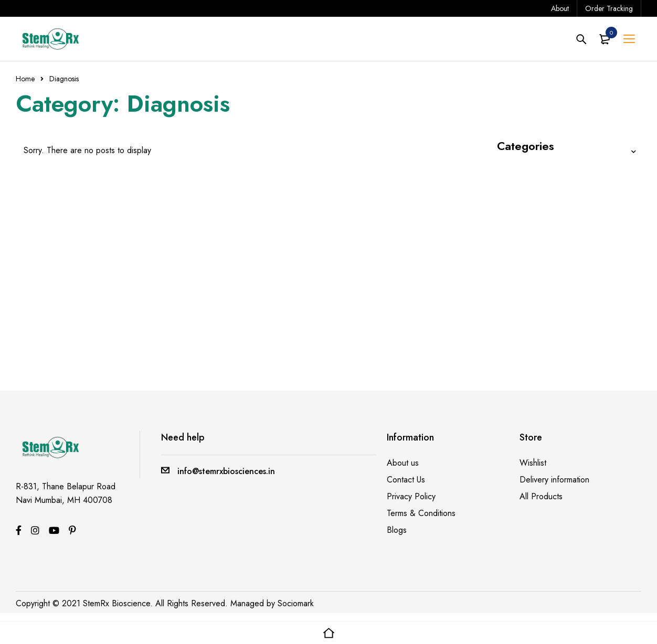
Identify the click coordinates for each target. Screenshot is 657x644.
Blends (511, 170)
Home (25, 79)
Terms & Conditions (421, 513)
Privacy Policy (411, 496)
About (560, 8)
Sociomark (296, 603)
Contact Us (406, 480)
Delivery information (554, 480)
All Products (541, 496)
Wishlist (533, 463)
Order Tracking (609, 8)
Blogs (397, 530)
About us (403, 463)
